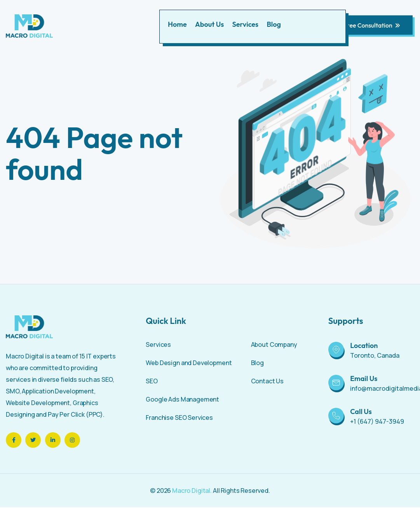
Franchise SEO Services (179, 418)
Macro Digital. (192, 491)
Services (246, 24)
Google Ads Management (182, 399)
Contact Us (268, 381)
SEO (152, 381)
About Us (209, 24)
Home (177, 24)
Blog (274, 24)
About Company (274, 344)
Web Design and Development (189, 363)
